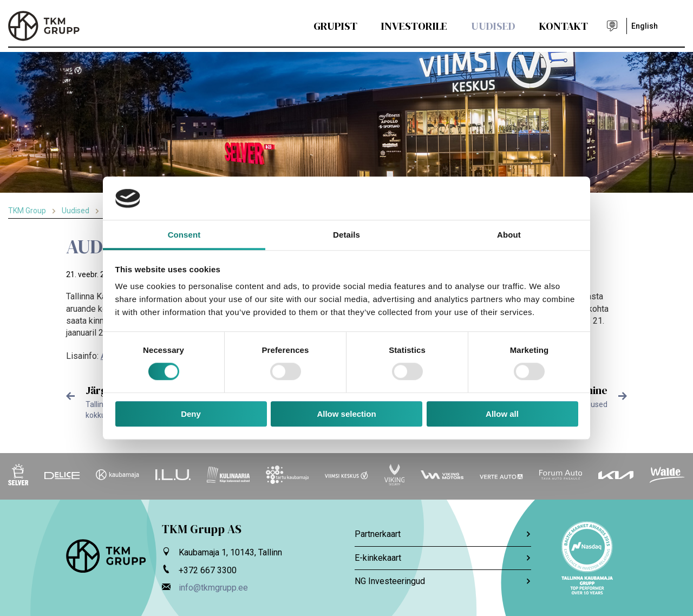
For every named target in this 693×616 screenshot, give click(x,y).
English (645, 26)
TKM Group (27, 211)
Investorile (414, 26)
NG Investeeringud (443, 581)
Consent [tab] (184, 235)
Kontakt (564, 26)
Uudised (493, 26)
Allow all (502, 414)
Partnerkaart (443, 534)
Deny (191, 414)
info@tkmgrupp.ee (213, 588)
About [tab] (509, 235)
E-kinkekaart (443, 558)
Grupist (335, 26)
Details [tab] (346, 235)
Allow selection (346, 414)
